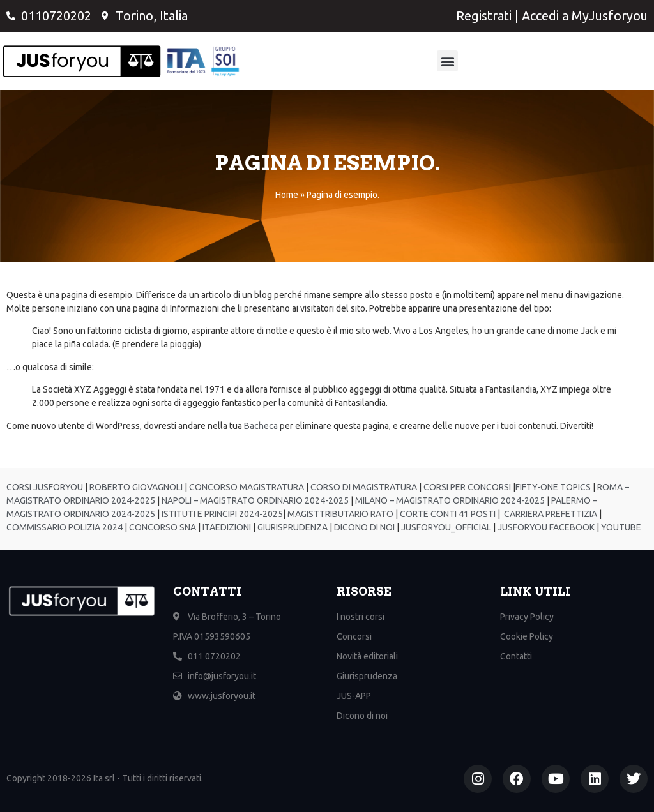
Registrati (484, 16)
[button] (447, 61)
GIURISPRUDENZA (293, 527)
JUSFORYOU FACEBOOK (545, 527)
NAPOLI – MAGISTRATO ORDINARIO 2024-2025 (254, 500)
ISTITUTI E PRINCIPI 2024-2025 (221, 514)
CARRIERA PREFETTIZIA (550, 514)
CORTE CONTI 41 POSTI (448, 514)
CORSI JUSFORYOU (45, 487)
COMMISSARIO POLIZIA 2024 (65, 527)
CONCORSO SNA (162, 527)
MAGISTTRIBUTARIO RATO (340, 514)
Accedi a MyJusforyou (585, 16)
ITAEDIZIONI (226, 527)
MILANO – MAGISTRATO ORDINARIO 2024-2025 (449, 500)
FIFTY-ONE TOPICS (553, 487)
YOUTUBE (621, 527)
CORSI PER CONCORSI (466, 487)
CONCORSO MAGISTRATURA (246, 487)
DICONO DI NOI (363, 527)
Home (287, 195)
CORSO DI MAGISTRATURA (363, 487)
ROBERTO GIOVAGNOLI (135, 487)
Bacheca (261, 426)
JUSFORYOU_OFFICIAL (445, 527)
